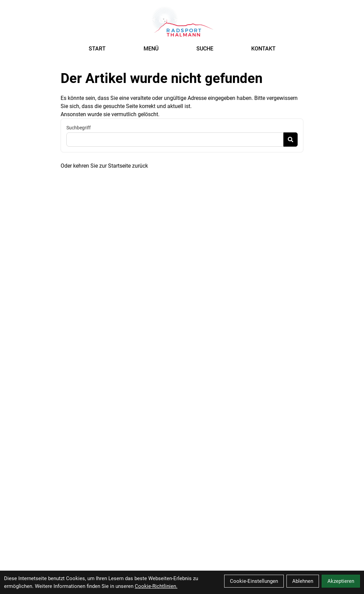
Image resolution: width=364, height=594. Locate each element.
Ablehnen (303, 581)
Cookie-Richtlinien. (156, 586)
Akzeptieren (341, 581)
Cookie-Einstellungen (254, 581)
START (97, 49)
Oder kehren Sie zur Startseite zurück (104, 166)
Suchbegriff (79, 128)
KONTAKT (263, 49)
